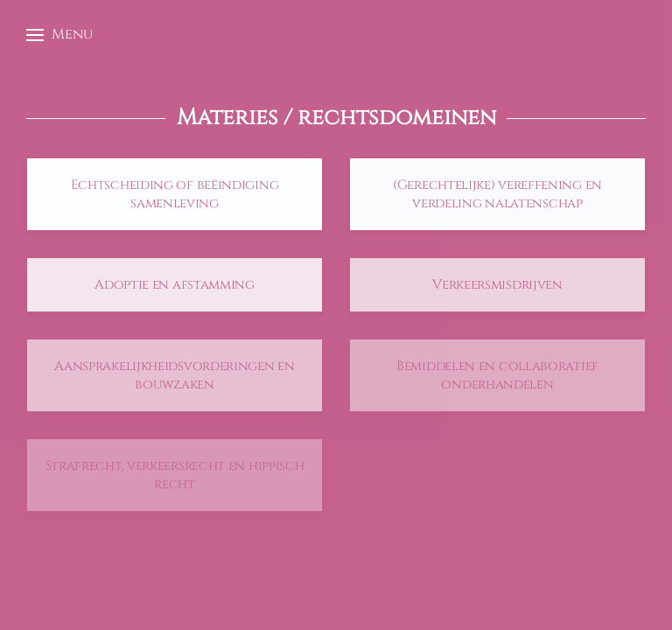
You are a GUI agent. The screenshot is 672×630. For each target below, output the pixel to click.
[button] (59, 35)
